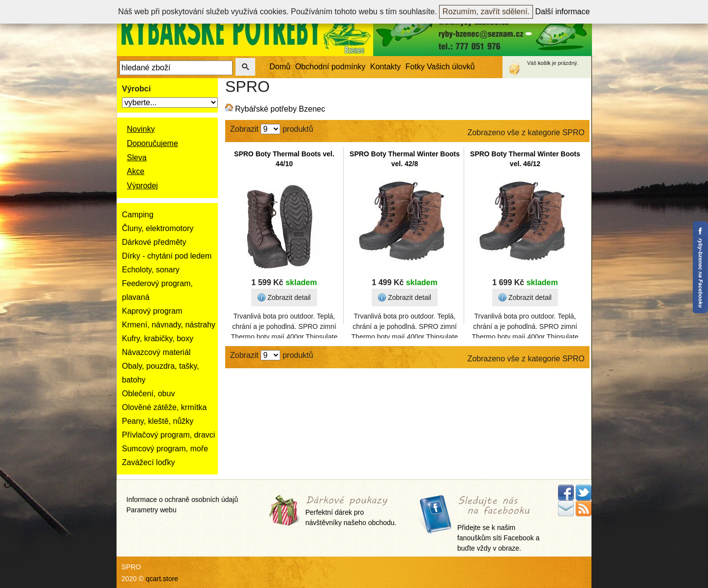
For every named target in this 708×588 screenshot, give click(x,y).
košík (544, 63)
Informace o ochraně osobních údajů (182, 500)
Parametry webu (151, 510)
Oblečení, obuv (148, 394)
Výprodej (142, 186)
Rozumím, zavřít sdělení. (486, 12)
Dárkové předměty (154, 242)
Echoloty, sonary (151, 270)
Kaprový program (152, 311)
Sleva (137, 158)
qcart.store (162, 579)
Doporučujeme (152, 143)
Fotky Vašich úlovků (440, 67)
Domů (280, 67)
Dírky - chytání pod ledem (167, 256)
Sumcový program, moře (165, 449)
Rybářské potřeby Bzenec (280, 109)
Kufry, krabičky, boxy (158, 338)
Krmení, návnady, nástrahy (169, 325)
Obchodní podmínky (330, 67)
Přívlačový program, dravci (168, 435)
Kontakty (385, 67)
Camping (138, 215)
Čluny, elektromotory (158, 228)
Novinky (141, 129)
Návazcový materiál (156, 352)
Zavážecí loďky (148, 462)
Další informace (563, 12)
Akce (136, 171)
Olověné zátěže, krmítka (164, 407)
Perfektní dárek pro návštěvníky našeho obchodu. (351, 512)
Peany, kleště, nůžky (158, 421)
